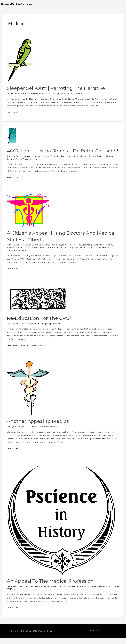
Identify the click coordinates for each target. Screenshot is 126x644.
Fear (65, 163)
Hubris (79, 163)
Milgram (20, 254)
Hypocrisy (49, 593)
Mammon (26, 94)
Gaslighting (90, 251)
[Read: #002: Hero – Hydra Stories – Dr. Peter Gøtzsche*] (12, 136)
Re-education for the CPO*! (42, 324)
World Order (108, 254)
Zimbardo (12, 257)
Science (53, 254)
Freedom (79, 251)
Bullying (20, 163)
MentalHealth (47, 94)
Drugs (55, 163)
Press (57, 94)
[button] (109, 4)
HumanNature (103, 251)
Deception (45, 251)
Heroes (71, 163)
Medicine (36, 94)
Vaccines (83, 254)
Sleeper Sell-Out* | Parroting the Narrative (59, 88)
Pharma (96, 163)
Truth (72, 94)
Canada (20, 251)
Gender (10, 94)
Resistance (12, 165)
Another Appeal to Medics (39, 427)
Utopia (74, 254)
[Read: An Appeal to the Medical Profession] (61, 526)
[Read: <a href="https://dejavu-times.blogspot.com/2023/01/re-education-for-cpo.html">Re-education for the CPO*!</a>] (38, 304)
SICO (60, 254)
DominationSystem (42, 163)
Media (20, 330)
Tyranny (21, 165)
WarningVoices (33, 165)
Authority (11, 163)
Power (36, 254)
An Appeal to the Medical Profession (52, 587)
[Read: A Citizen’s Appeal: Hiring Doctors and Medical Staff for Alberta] (29, 216)
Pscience (65, 94)
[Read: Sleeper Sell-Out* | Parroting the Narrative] (20, 60)
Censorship (12, 593)
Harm (17, 94)
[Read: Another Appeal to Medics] (28, 394)
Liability (114, 251)
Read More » (13, 112)
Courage (28, 163)
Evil (60, 163)
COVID (36, 251)
